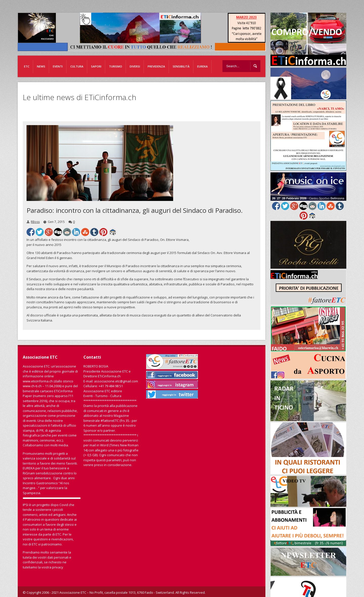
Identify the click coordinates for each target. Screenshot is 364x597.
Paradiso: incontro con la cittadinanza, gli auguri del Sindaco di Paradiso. (135, 210)
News (41, 66)
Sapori (96, 66)
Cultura (77, 66)
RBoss (35, 222)
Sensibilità (181, 66)
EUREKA (202, 66)
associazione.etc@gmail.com (116, 381)
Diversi (135, 66)
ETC (27, 66)
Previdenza (156, 66)
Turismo (116, 66)
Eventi (58, 66)
